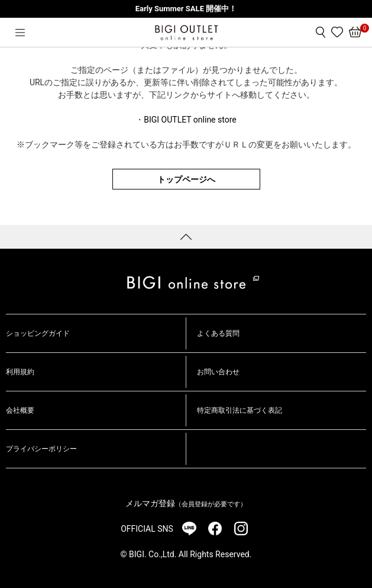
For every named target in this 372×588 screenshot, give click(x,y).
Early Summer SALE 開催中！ (186, 9)
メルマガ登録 (186, 503)
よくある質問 (218, 333)
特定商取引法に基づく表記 (240, 410)
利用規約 (20, 372)
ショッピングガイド (38, 333)
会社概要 (20, 410)
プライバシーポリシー (41, 449)
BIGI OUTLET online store (190, 120)
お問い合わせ (218, 372)
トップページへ (186, 179)
